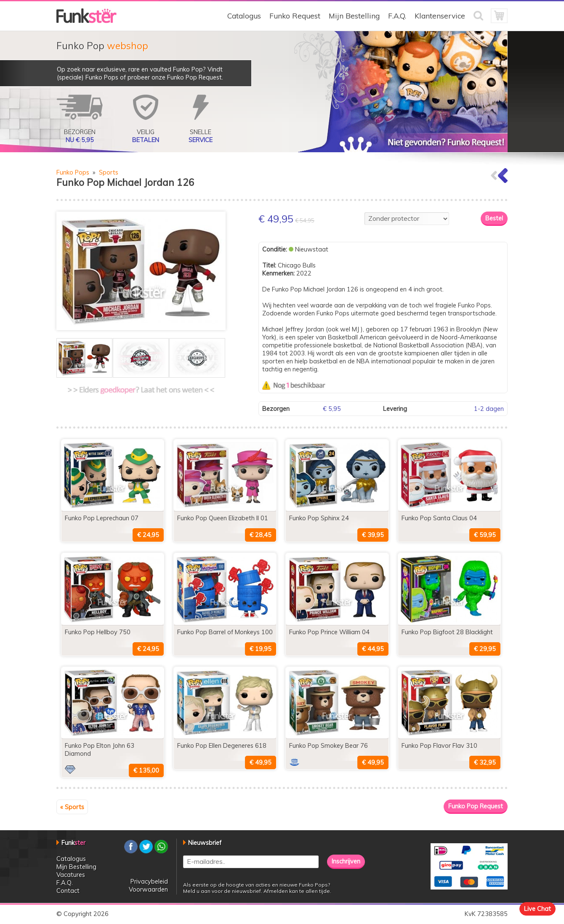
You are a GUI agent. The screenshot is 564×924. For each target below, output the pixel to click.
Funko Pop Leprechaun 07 (102, 518)
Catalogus (244, 16)
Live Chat (537, 909)
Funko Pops (73, 172)
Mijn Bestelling (354, 16)
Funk (73, 843)
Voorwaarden (148, 889)
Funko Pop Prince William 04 (329, 632)
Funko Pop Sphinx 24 (319, 518)
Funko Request (295, 16)
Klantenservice (440, 16)
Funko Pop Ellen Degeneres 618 (222, 745)
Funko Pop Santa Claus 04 (439, 518)
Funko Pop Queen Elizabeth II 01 (223, 518)
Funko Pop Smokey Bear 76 (329, 745)
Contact (68, 891)
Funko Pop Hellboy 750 (98, 632)
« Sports (72, 807)
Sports (109, 172)
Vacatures (71, 875)
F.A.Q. (397, 16)
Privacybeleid (149, 881)
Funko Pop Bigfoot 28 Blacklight (447, 632)
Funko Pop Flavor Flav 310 (439, 745)
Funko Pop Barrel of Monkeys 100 (225, 632)
